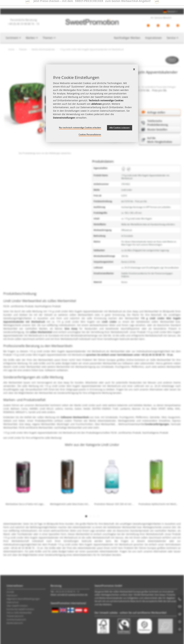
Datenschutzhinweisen (113, 111)
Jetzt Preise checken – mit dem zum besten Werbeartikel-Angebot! (92, 4)
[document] (92, 103)
